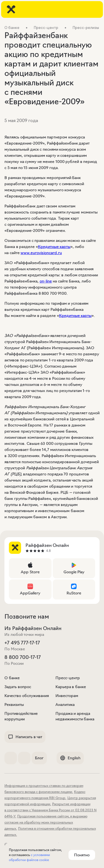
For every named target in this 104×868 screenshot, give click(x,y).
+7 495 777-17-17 (22, 643)
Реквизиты (14, 705)
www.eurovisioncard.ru (41, 253)
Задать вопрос (18, 687)
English (70, 758)
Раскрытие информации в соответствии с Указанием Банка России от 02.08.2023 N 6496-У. (50, 810)
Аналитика (65, 705)
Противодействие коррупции (21, 716)
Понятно (82, 855)
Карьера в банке (71, 687)
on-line (46, 281)
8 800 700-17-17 (23, 657)
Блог (39, 758)
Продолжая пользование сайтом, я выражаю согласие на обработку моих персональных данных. (46, 822)
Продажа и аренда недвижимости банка (75, 716)
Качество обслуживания (27, 696)
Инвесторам (67, 696)
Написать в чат (25, 737)
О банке (12, 678)
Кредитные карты (54, 247)
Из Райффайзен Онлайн (33, 628)
